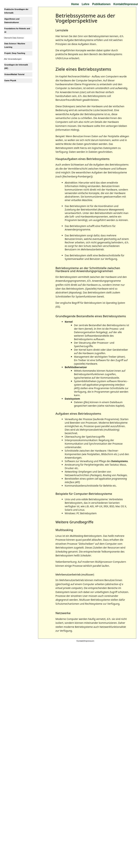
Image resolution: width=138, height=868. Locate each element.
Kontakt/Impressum (85, 641)
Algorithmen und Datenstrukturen (12, 21)
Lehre (86, 4)
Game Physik (10, 80)
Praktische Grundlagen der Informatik (16, 11)
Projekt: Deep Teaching (15, 53)
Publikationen (101, 4)
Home (75, 4)
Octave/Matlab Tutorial (14, 74)
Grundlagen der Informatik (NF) (16, 66)
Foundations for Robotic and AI (17, 30)
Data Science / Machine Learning (15, 45)
